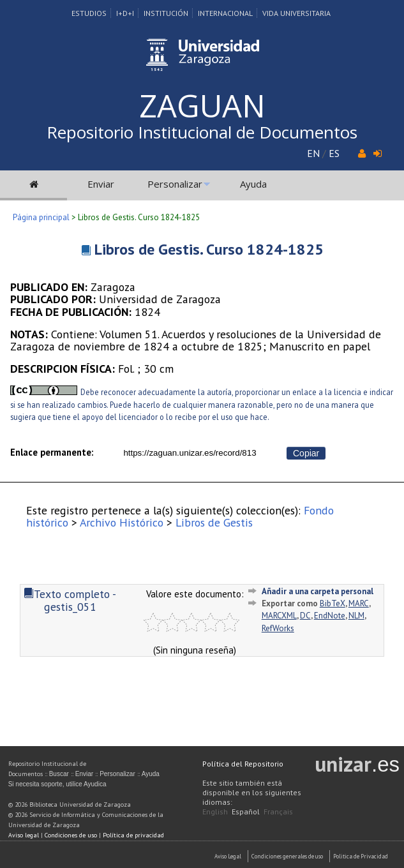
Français (278, 812)
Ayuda (253, 184)
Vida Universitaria (296, 13)
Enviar (101, 184)
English (215, 812)
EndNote (330, 616)
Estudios (89, 13)
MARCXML (279, 616)
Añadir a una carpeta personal (318, 591)
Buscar (59, 774)
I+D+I (125, 13)
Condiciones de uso (71, 835)
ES (334, 153)
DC (305, 616)
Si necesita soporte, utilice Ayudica (57, 784)
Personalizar (175, 184)
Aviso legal (24, 835)
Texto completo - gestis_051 (70, 600)
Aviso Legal (228, 856)
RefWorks (278, 628)
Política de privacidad (133, 835)
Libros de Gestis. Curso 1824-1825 (209, 249)
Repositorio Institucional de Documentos (202, 132)
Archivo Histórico (122, 522)
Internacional (225, 13)
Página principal (41, 217)
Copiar (306, 453)
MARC (359, 603)
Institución (166, 13)
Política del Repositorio (243, 764)
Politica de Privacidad (361, 856)
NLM (356, 616)
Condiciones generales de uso (287, 856)
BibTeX (333, 603)
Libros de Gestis (214, 522)
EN (313, 153)
